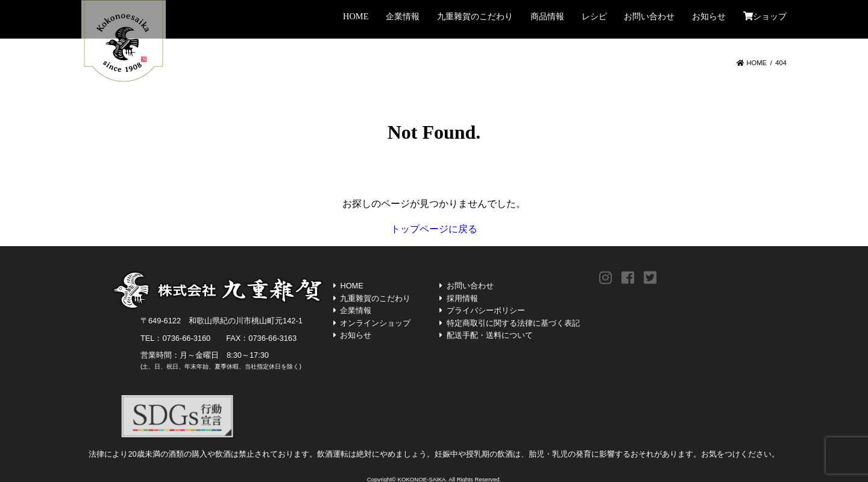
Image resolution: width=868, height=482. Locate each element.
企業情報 (403, 16)
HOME (356, 16)
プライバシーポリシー (486, 310)
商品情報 (547, 16)
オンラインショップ (375, 323)
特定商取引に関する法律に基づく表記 (513, 323)
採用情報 (462, 298)
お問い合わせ (649, 16)
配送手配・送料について (490, 335)
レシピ (594, 16)
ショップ (765, 16)
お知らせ (709, 16)
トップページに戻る (434, 229)
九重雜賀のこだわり (475, 16)
